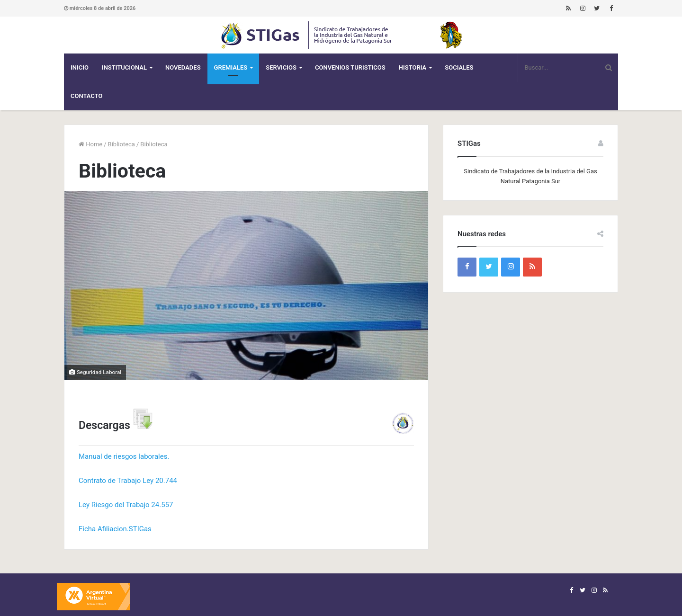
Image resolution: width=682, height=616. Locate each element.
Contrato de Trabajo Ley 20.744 (128, 481)
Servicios (281, 67)
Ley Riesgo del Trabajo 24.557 (126, 505)
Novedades (183, 67)
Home (90, 144)
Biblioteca (121, 144)
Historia (413, 67)
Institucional (124, 67)
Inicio (80, 67)
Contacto (87, 96)
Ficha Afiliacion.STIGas (115, 529)
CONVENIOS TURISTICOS (350, 67)
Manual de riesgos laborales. (124, 456)
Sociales (459, 67)
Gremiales (231, 67)
